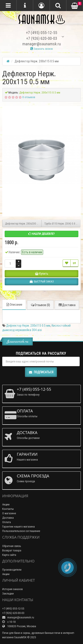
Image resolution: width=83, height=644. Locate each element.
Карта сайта (9, 555)
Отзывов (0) (40, 305)
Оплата (7, 522)
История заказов (13, 589)
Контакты (8, 509)
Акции (6, 504)
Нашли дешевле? (41, 234)
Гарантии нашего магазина (18, 527)
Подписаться (41, 372)
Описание (14, 305)
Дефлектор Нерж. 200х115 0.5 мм (28, 326)
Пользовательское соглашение (21, 531)
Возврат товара (12, 550)
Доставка (67, 305)
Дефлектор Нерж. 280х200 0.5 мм (23, 224)
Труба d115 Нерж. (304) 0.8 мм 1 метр (63, 224)
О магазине (9, 513)
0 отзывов (29, 97)
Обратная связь (12, 546)
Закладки (8, 594)
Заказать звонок (42, 49)
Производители (12, 570)
